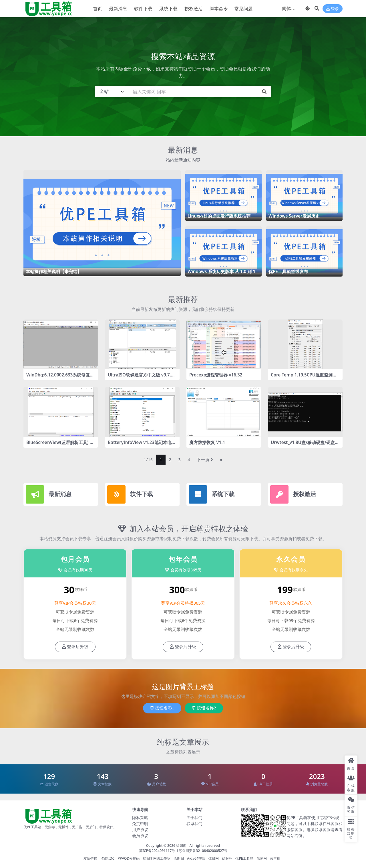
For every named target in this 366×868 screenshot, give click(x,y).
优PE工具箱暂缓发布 (288, 271)
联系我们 (194, 823)
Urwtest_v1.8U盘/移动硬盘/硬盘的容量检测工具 (305, 445)
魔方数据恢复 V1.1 (207, 442)
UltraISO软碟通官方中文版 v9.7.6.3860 (141, 377)
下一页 (205, 459)
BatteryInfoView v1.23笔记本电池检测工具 (142, 445)
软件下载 (142, 494)
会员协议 (140, 836)
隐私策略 (140, 817)
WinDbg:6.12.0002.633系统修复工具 (60, 377)
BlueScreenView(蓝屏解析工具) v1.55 (59, 445)
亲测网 (262, 858)
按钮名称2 (204, 708)
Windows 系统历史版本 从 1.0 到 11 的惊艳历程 (223, 274)
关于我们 (194, 817)
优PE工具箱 (244, 858)
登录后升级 (75, 647)
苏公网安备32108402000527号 (203, 851)
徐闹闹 (181, 846)
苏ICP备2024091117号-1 (159, 851)
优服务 (227, 858)
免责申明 (140, 823)
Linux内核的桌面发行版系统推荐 (219, 216)
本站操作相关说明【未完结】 (54, 271)
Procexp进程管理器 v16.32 (216, 375)
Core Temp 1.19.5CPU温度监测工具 (304, 377)
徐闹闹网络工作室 (157, 858)
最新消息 (183, 150)
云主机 (275, 858)
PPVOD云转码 (129, 858)
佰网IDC (108, 858)
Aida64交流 (196, 858)
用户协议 (140, 829)
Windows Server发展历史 (294, 216)
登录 (333, 9)
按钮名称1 (162, 708)
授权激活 (305, 494)
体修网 (214, 858)
